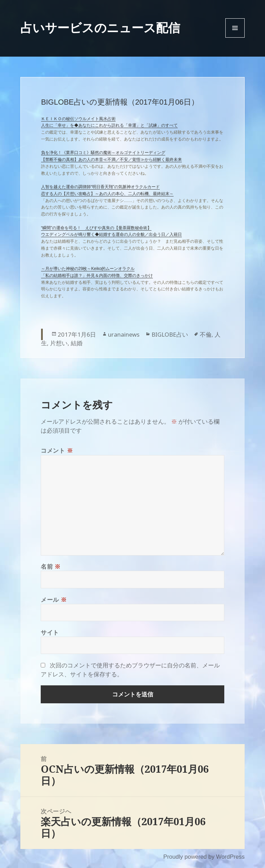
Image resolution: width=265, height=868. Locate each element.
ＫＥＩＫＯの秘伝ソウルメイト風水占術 (78, 119)
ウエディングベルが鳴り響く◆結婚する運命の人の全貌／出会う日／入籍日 (111, 234)
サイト (50, 632)
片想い (59, 343)
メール (54, 600)
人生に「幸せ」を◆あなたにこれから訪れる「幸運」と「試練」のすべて (109, 125)
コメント (57, 450)
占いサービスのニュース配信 (100, 27)
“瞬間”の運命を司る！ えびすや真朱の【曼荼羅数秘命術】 (96, 228)
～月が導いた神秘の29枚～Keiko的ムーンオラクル (88, 269)
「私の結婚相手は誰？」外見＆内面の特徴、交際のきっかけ (97, 276)
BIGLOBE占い (170, 334)
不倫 (206, 334)
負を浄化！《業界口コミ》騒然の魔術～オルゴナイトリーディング (103, 153)
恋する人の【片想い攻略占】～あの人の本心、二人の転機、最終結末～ (107, 194)
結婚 (77, 343)
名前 (51, 566)
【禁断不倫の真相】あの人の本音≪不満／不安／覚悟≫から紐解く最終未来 (111, 160)
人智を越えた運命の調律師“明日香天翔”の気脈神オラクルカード (100, 187)
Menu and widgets (235, 37)
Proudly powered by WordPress (204, 857)
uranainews (124, 334)
